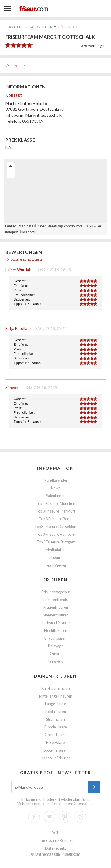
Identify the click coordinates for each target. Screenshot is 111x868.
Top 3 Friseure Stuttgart (55, 542)
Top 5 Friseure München (55, 503)
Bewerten (18, 66)
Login (56, 558)
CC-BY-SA (93, 226)
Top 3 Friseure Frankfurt (55, 511)
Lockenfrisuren (55, 750)
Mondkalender (55, 480)
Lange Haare (55, 704)
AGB (55, 833)
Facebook (34, 817)
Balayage (56, 646)
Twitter (49, 817)
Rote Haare (55, 743)
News (56, 488)
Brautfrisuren (55, 638)
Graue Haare (55, 735)
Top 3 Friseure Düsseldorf (55, 527)
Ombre (56, 654)
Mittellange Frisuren (56, 696)
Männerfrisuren (56, 615)
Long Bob (56, 661)
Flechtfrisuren (56, 631)
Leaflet (10, 226)
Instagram (80, 817)
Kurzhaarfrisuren (56, 688)
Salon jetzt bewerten (27, 260)
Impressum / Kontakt (56, 841)
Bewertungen (93, 46)
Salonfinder (55, 496)
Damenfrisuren (55, 676)
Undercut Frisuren (55, 758)
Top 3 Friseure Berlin (56, 519)
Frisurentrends (55, 600)
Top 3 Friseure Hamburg (55, 534)
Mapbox (29, 232)
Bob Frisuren (56, 712)
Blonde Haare (56, 727)
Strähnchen (55, 719)
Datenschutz (83, 804)
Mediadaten (55, 550)
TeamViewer (56, 565)
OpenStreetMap (50, 226)
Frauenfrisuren (56, 607)
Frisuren (55, 580)
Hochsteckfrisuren (56, 623)
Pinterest (65, 817)
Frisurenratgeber (55, 592)
